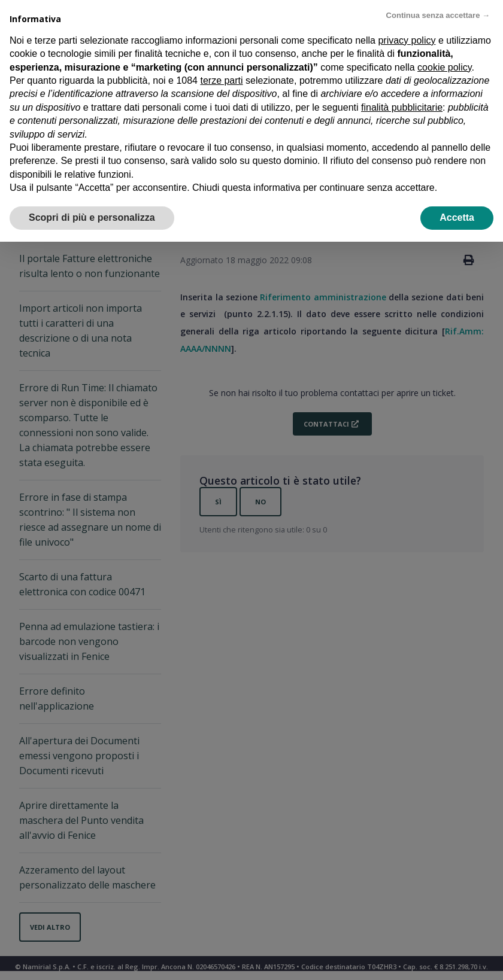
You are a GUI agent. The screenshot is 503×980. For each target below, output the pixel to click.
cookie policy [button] (444, 67)
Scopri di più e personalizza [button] (92, 217)
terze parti (221, 80)
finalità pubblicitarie (402, 107)
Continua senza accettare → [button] (438, 15)
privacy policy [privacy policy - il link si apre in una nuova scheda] (407, 40)
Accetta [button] (457, 217)
